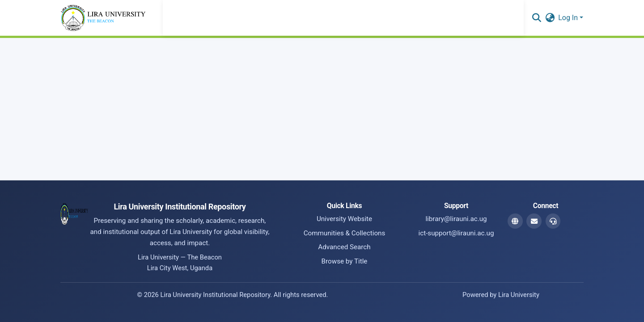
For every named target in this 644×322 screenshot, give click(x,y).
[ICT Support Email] (553, 221)
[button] (536, 18)
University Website (344, 219)
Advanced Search (344, 247)
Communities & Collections (345, 233)
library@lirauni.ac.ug (456, 219)
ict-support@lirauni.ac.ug (456, 233)
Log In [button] (569, 18)
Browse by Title (345, 261)
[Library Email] (534, 221)
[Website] (515, 221)
